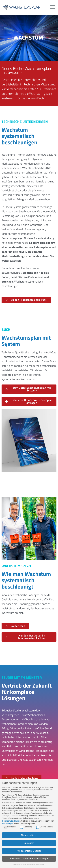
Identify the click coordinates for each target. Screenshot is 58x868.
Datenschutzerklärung (11, 822)
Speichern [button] (29, 844)
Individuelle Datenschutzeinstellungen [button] (29, 860)
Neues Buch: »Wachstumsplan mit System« (26, 70)
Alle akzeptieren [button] (29, 836)
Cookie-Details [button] (17, 865)
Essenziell (10, 828)
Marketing (26, 828)
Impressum (42, 865)
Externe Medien (44, 828)
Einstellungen (8, 825)
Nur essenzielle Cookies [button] (29, 852)
